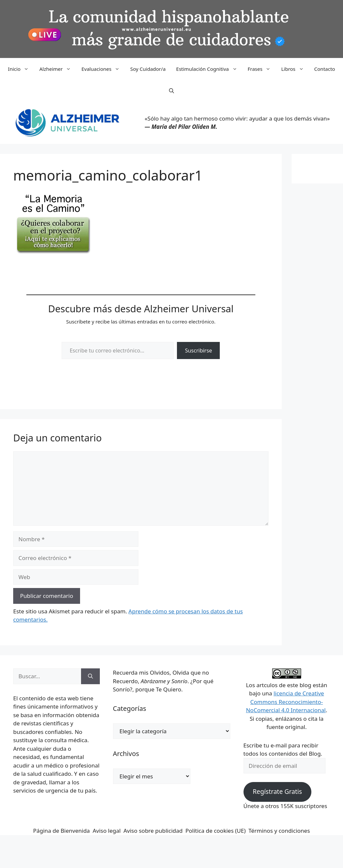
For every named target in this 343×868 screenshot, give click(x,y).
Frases (262, 69)
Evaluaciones (103, 69)
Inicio (21, 69)
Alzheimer (58, 69)
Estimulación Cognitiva (209, 69)
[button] (171, 91)
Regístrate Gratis (277, 792)
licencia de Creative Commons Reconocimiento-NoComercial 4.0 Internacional (286, 702)
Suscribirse (198, 350)
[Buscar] (90, 676)
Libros (295, 69)
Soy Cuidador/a (148, 69)
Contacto (325, 69)
